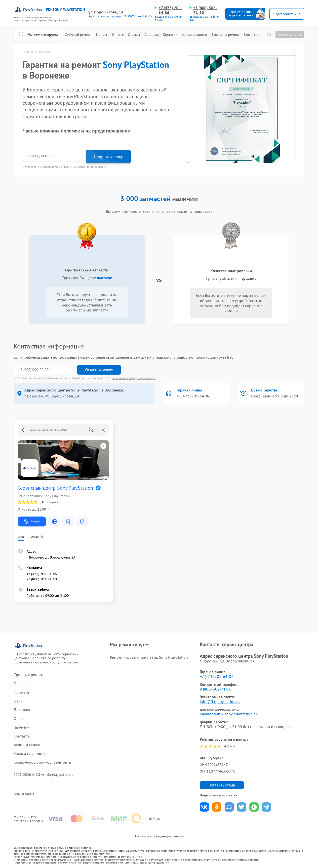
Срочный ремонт (78, 35)
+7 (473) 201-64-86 (170, 10)
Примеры (22, 692)
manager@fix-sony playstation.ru (228, 714)
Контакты (252, 35)
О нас (118, 35)
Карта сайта (24, 793)
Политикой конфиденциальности (85, 167)
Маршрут (32, 521)
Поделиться (204, 807)
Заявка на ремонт (226, 35)
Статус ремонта (290, 34)
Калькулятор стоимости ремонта (42, 762)
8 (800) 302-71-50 (216, 689)
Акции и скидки (194, 35)
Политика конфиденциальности (159, 836)
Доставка (152, 35)
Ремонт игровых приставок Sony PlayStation (149, 657)
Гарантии (170, 35)
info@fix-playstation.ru (220, 701)
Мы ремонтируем (38, 35)
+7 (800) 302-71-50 (205, 10)
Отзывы (134, 35)
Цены (102, 35)
